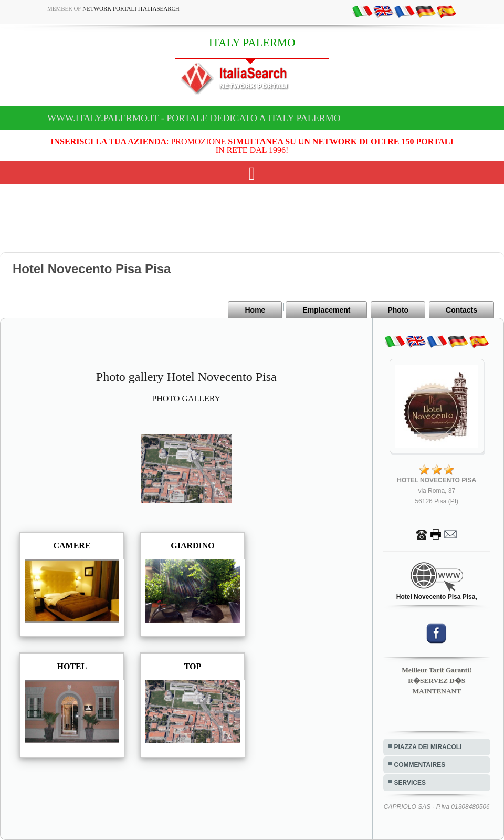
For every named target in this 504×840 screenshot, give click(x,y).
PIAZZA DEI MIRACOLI (428, 747)
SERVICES (410, 783)
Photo (398, 310)
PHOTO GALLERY (186, 398)
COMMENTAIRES (420, 765)
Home (255, 310)
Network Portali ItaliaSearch (131, 8)
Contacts (461, 310)
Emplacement (326, 310)
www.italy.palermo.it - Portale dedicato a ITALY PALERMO (194, 118)
